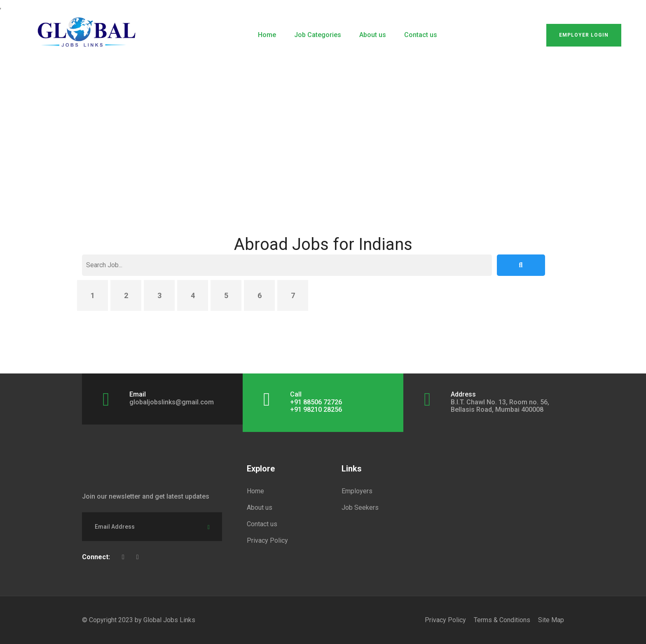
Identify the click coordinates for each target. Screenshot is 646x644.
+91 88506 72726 (316, 402)
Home (267, 35)
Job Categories (318, 35)
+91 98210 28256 (316, 409)
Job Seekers (360, 507)
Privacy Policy (267, 540)
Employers (357, 491)
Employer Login (584, 35)
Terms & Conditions (502, 620)
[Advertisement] (323, 124)
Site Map (551, 620)
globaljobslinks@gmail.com (172, 402)
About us (373, 35)
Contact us (421, 35)
